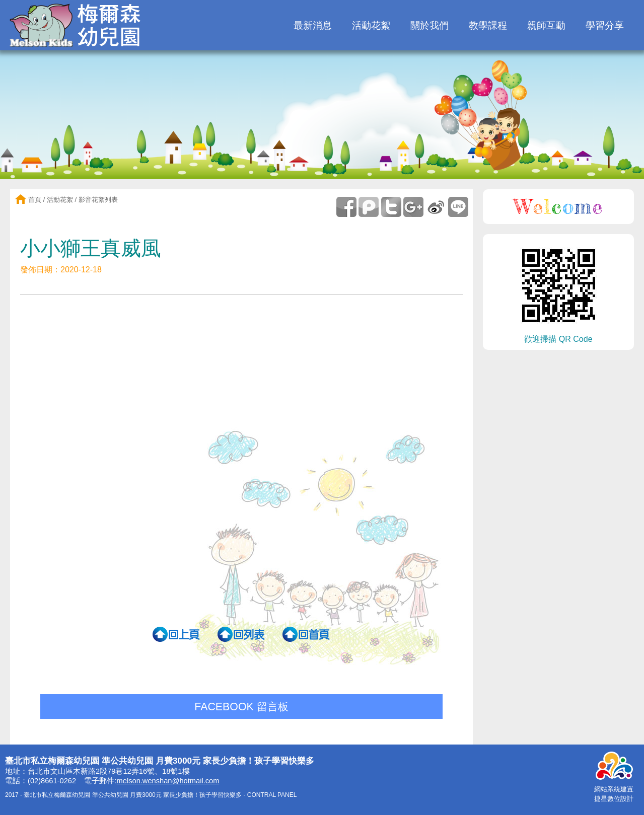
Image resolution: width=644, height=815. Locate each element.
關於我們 (430, 25)
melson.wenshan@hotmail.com (168, 781)
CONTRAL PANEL (272, 795)
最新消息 (313, 25)
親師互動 (546, 25)
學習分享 (605, 25)
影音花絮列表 (98, 200)
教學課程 (488, 25)
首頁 (34, 200)
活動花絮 (371, 25)
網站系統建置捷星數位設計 (614, 789)
